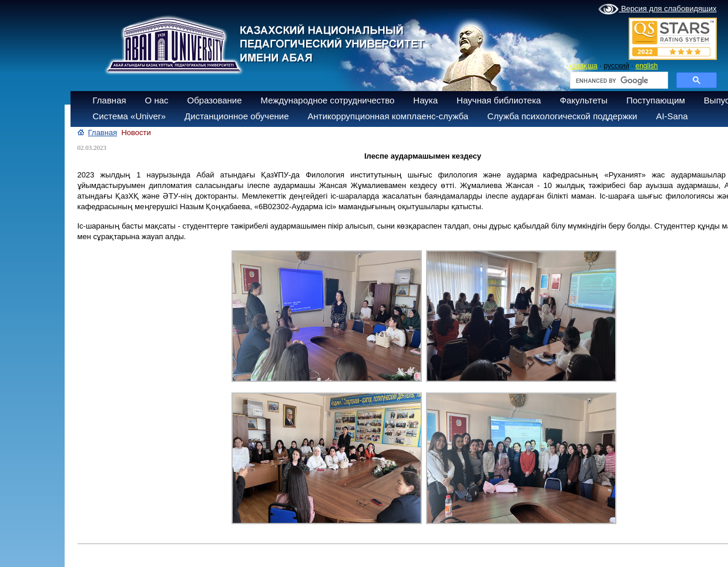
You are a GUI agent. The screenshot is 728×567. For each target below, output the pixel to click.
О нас (157, 100)
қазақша (583, 66)
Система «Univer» (130, 116)
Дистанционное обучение (236, 116)
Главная (110, 100)
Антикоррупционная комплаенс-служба (388, 116)
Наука (425, 100)
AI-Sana (672, 116)
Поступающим (656, 100)
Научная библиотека (499, 100)
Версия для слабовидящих (657, 9)
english (646, 66)
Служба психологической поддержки (562, 116)
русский (617, 66)
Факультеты (584, 100)
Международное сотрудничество (328, 100)
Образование (215, 100)
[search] (618, 80)
